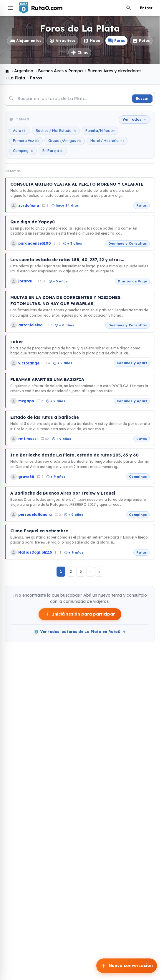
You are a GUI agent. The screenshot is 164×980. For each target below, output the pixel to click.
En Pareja (53, 151)
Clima (80, 53)
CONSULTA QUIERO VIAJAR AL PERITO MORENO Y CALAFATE (77, 184)
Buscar (142, 98)
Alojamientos (26, 41)
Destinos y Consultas (128, 243)
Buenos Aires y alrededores (114, 71)
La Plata (17, 78)
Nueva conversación (127, 966)
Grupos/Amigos (65, 141)
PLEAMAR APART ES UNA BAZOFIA (47, 379)
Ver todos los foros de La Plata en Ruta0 (80, 632)
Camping (23, 151)
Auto (20, 131)
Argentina (24, 71)
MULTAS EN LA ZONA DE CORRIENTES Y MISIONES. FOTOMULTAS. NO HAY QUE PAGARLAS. (66, 301)
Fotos (141, 41)
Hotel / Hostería (107, 141)
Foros (116, 41)
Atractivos (62, 41)
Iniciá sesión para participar (80, 614)
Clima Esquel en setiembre (39, 531)
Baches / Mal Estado (56, 131)
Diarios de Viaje (132, 281)
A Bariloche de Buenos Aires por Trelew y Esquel (63, 493)
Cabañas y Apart (132, 363)
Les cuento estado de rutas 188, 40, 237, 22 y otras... (67, 260)
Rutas (142, 205)
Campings (138, 477)
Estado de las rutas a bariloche (45, 417)
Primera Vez (26, 141)
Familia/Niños (100, 131)
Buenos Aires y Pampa (60, 71)
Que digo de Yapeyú (33, 222)
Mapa (92, 41)
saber (17, 342)
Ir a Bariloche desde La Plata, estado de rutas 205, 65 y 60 (74, 455)
